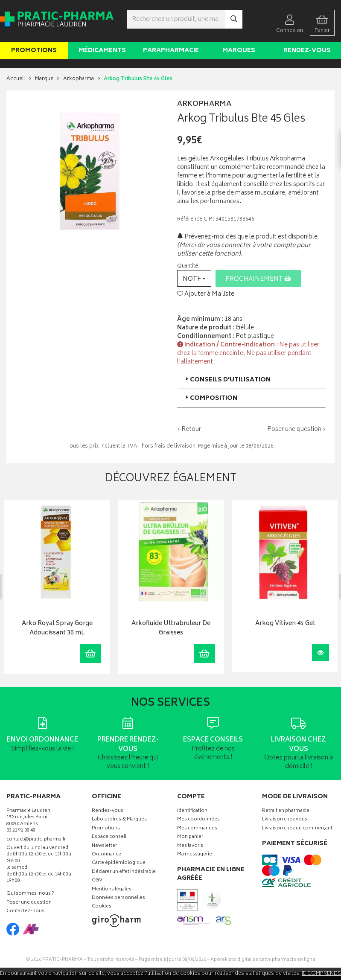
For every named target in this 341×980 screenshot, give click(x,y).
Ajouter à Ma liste (206, 294)
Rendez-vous (307, 51)
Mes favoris (190, 846)
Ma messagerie (195, 855)
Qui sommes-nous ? (30, 894)
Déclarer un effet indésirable (124, 872)
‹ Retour (189, 429)
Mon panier (190, 837)
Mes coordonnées (198, 820)
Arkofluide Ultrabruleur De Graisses (171, 628)
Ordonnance (106, 855)
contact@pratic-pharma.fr (36, 840)
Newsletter (104, 846)
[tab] (252, 380)
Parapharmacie (171, 51)
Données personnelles (118, 898)
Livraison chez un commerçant (297, 829)
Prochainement (258, 279)
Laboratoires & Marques (119, 820)
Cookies (102, 907)
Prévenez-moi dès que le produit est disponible (247, 237)
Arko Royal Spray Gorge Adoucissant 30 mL (57, 628)
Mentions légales (112, 889)
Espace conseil (109, 837)
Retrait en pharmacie (286, 811)
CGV (97, 881)
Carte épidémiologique (119, 863)
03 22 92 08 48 (21, 831)
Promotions (34, 51)
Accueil (16, 79)
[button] (194, 278)
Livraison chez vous (285, 820)
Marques (239, 51)
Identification (192, 811)
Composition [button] (211, 398)
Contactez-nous (25, 912)
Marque (44, 79)
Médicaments (102, 51)
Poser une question (29, 903)
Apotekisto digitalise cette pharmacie (263, 960)
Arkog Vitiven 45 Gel (285, 624)
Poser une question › (296, 430)
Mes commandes (197, 829)
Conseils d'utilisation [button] (227, 380)
